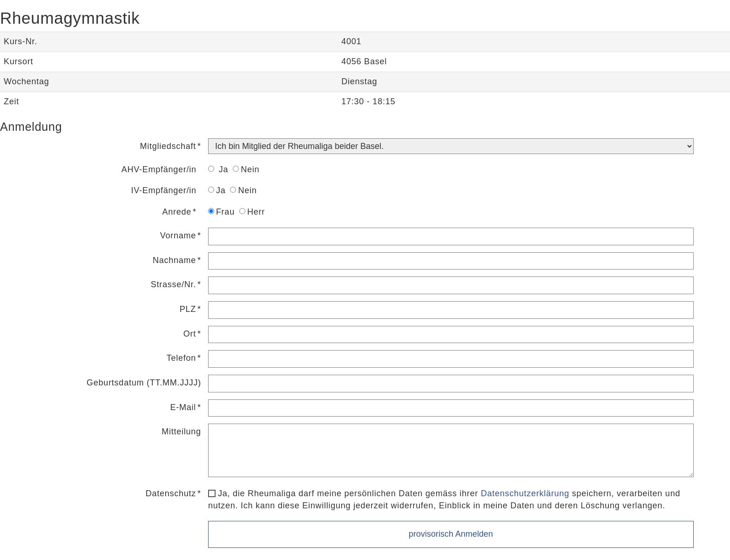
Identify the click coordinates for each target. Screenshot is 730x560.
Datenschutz (171, 493)
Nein (246, 169)
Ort (190, 334)
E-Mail (183, 407)
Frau (221, 212)
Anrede (177, 212)
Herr (252, 212)
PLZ (188, 309)
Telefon (181, 358)
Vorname (178, 236)
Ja (218, 169)
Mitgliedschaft (168, 146)
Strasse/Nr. (173, 284)
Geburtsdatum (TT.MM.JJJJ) (144, 383)
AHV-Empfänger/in (159, 169)
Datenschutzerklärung (525, 493)
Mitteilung (181, 432)
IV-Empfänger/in (164, 190)
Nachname (174, 260)
